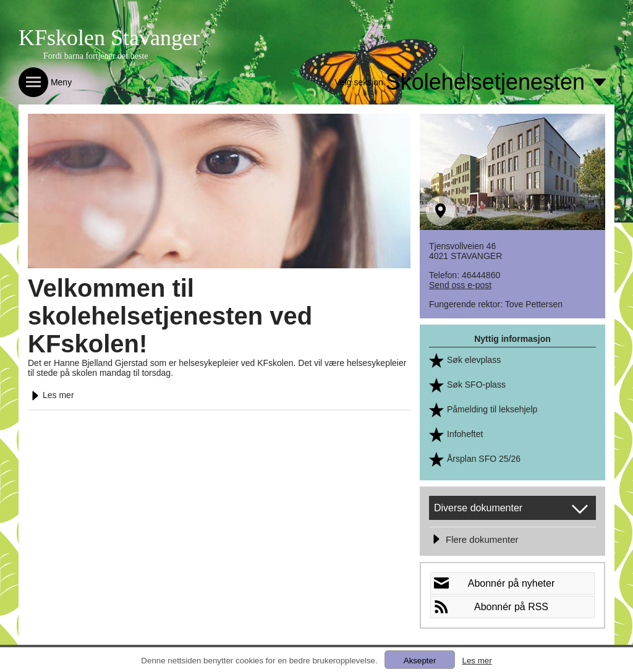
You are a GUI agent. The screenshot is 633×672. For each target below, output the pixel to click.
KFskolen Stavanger (109, 38)
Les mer (51, 395)
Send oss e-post (460, 285)
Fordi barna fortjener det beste (96, 56)
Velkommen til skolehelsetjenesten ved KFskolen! (170, 316)
